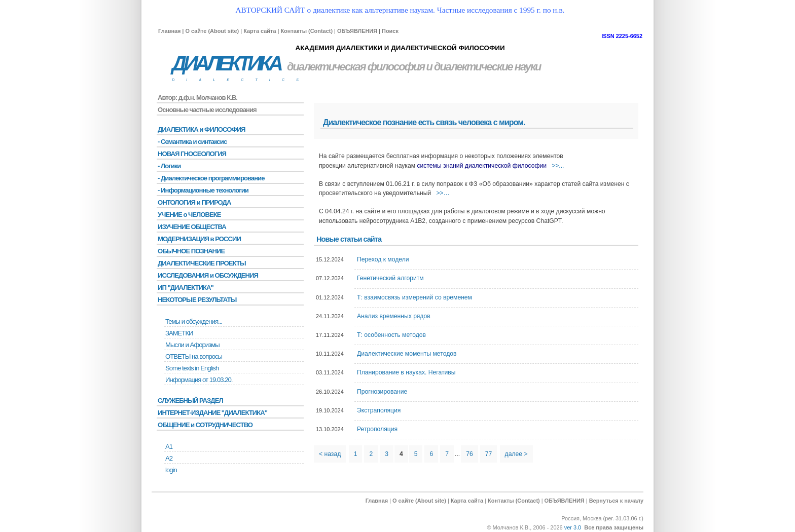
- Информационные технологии (203, 190)
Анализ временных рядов (394, 316)
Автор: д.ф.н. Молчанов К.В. (197, 98)
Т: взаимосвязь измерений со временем (414, 297)
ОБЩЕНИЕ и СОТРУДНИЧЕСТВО (205, 425)
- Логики (169, 166)
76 (469, 454)
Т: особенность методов (391, 335)
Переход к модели (383, 259)
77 (489, 454)
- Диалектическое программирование (211, 178)
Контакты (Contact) (306, 31)
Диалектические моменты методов (407, 354)
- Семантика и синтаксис (192, 142)
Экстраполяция (379, 410)
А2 (169, 458)
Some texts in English (192, 368)
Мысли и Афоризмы (192, 345)
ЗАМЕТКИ (179, 333)
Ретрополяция (377, 429)
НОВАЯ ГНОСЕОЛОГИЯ (192, 154)
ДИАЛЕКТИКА (226, 64)
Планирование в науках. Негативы (406, 372)
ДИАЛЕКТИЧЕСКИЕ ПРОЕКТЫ (202, 263)
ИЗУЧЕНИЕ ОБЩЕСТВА (192, 227)
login (171, 470)
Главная (169, 31)
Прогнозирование (382, 392)
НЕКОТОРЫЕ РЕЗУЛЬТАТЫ (197, 300)
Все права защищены (614, 527)
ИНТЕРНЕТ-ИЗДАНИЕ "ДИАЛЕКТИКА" (212, 413)
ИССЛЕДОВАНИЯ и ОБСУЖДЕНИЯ (208, 275)
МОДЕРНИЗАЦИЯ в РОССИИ (199, 239)
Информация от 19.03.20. (199, 380)
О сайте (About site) (212, 31)
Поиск (390, 31)
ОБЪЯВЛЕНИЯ (357, 31)
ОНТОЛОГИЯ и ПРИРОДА (194, 202)
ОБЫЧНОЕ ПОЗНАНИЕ (191, 251)
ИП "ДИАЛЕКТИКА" (186, 288)
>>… (443, 193)
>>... (558, 166)
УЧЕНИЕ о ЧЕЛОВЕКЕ (189, 215)
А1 (169, 447)
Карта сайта (260, 31)
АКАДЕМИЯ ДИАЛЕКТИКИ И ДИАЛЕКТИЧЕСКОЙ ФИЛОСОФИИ (400, 48)
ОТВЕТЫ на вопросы (194, 356)
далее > (516, 454)
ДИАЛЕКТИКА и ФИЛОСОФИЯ (202, 129)
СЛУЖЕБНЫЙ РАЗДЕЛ (190, 401)
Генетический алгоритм (390, 278)
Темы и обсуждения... (194, 321)
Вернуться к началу (616, 501)
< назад (330, 454)
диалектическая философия (356, 67)
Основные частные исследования (207, 110)
